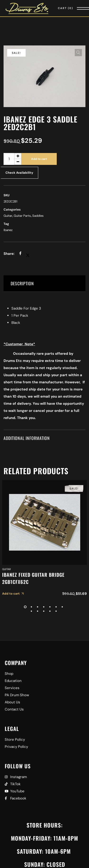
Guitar (8, 216)
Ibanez (8, 230)
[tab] (44, 284)
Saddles (38, 216)
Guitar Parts (22, 216)
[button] (78, 53)
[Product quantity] (12, 159)
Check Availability (19, 173)
